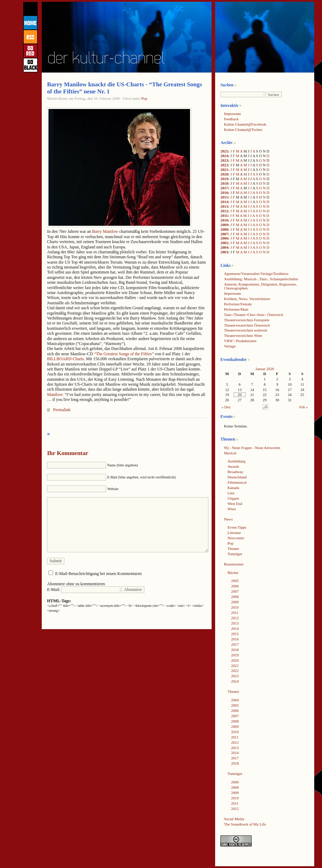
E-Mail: (84, 590)
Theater (233, 548)
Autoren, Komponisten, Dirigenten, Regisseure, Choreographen (260, 286)
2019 (224, 179)
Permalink (62, 410)
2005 (224, 243)
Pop (144, 98)
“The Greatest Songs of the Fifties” (124, 354)
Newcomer (236, 538)
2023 (224, 160)
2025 (224, 151)
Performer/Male (236, 309)
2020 (224, 174)
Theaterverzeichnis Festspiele (247, 320)
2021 (224, 169)
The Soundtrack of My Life (245, 824)
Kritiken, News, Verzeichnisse (247, 299)
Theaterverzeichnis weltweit (246, 330)
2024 (224, 156)
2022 (224, 165)
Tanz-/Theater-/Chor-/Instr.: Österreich (254, 315)
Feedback (231, 119)
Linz (231, 493)
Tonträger (235, 554)
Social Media (234, 819)
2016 (224, 192)
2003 (224, 252)
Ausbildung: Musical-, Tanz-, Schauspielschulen (261, 279)
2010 (224, 220)
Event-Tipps (237, 527)
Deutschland (237, 477)
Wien (232, 509)
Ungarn (233, 498)
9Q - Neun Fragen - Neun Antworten (252, 448)
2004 (224, 247)
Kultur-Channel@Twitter (243, 130)
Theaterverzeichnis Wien (243, 335)
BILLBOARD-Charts (65, 359)
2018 (224, 183)
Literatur (234, 533)
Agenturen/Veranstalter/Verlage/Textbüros (256, 274)
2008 (224, 229)
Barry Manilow (105, 231)
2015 (224, 197)
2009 (224, 225)
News (228, 519)
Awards (233, 466)
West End (235, 504)
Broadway (235, 472)
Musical (230, 453)
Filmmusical (237, 482)
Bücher (233, 573)
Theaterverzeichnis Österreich (247, 325)
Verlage (230, 346)
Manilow (55, 395)
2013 (224, 206)
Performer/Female (238, 304)
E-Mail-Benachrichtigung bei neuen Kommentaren (98, 574)
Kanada (233, 488)
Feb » (304, 407)
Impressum (232, 114)
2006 (224, 238)
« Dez (226, 407)
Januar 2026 (265, 369)
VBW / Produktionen (240, 341)
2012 (224, 211)
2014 (224, 202)
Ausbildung (236, 461)
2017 (224, 188)
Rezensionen (234, 564)
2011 (224, 215)
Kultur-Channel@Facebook (245, 124)
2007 (224, 234)
